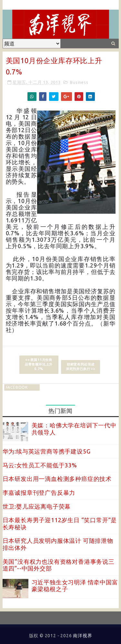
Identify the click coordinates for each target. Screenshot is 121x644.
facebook (17, 387)
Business (79, 82)
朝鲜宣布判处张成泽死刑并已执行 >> (81, 367)
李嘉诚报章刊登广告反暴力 (39, 493)
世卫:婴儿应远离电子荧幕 (37, 506)
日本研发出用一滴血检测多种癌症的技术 (57, 479)
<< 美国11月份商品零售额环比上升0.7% (39, 364)
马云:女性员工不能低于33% (40, 465)
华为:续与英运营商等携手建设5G (47, 451)
